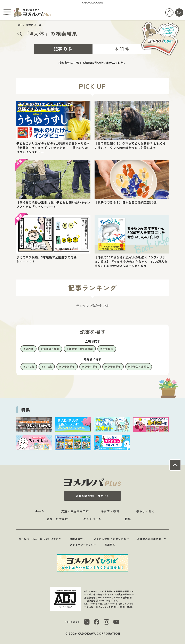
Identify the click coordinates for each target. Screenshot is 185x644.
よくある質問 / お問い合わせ (111, 539)
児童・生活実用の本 (75, 511)
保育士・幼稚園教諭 (81, 349)
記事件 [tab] (63, 49)
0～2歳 (30, 366)
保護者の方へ (78, 539)
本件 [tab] (122, 49)
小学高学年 (114, 366)
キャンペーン (92, 519)
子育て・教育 (110, 511)
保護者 (30, 349)
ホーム (40, 511)
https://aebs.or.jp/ (121, 607)
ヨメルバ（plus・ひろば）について (40, 539)
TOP (19, 25)
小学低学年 (68, 366)
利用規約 (110, 545)
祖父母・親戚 (51, 349)
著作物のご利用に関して (152, 539)
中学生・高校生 (140, 366)
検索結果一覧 (34, 25)
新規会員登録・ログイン (93, 496)
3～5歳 (48, 366)
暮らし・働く (145, 511)
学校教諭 (108, 349)
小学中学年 (91, 366)
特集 (128, 519)
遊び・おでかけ (57, 519)
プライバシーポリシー (83, 545)
